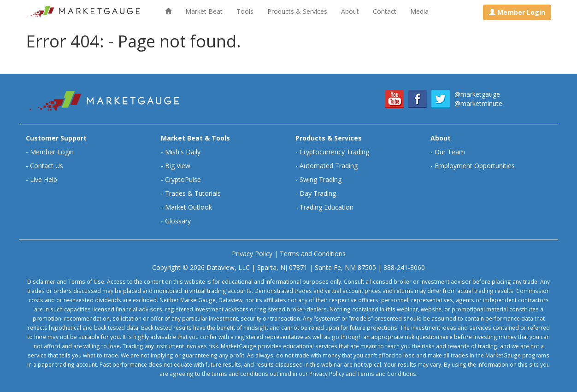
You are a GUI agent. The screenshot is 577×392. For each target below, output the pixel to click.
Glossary (178, 221)
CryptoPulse (183, 179)
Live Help (44, 179)
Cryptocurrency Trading (334, 152)
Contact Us (47, 166)
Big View (178, 166)
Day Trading (318, 193)
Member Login (52, 152)
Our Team (450, 152)
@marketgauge (477, 94)
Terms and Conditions (313, 254)
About (350, 11)
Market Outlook (188, 207)
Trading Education (327, 207)
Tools (245, 11)
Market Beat (204, 11)
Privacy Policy (252, 254)
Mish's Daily (183, 152)
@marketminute (478, 103)
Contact (385, 11)
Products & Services (297, 11)
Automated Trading (329, 166)
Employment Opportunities (475, 166)
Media (419, 11)
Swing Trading (321, 179)
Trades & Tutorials (193, 193)
